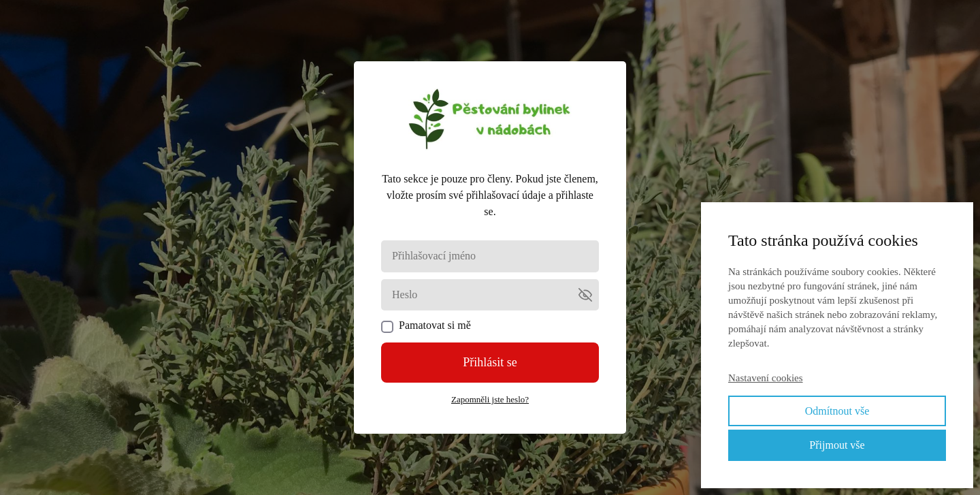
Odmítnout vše (837, 411)
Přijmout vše (837, 445)
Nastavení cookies (766, 378)
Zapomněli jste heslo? (490, 399)
